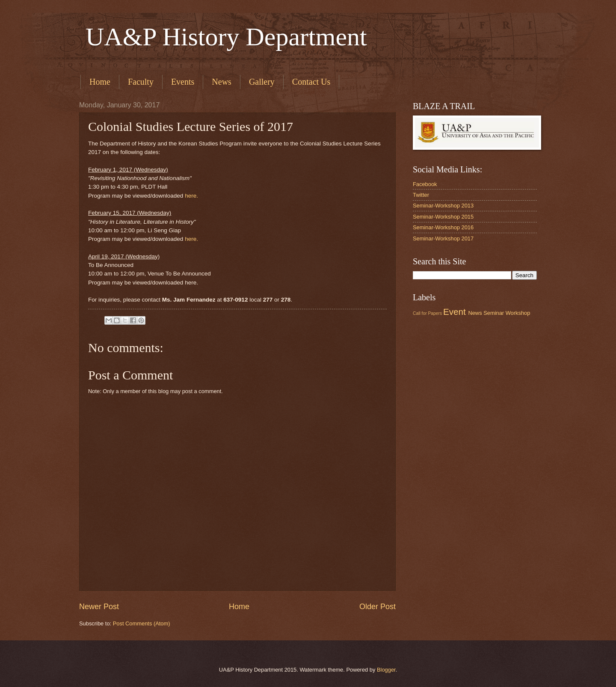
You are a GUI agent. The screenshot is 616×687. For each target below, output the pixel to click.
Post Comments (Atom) (142, 623)
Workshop (518, 313)
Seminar (494, 313)
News (222, 82)
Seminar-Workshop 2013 (443, 206)
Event (455, 312)
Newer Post (99, 607)
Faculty (141, 82)
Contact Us (311, 82)
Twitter (421, 195)
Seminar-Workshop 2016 (443, 227)
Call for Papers (427, 313)
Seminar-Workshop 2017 (443, 238)
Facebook (425, 184)
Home (100, 82)
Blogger (386, 670)
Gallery (262, 82)
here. (191, 196)
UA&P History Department (223, 37)
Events (183, 82)
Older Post (378, 607)
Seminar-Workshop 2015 (443, 217)
